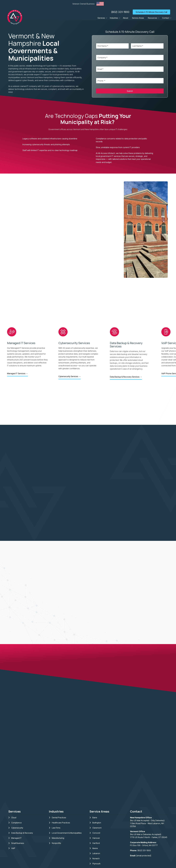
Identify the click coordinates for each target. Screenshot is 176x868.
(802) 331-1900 (120, 12)
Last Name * (136, 41)
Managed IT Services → (17, 373)
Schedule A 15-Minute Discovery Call (151, 12)
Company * (101, 52)
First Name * (101, 41)
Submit (130, 91)
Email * (99, 64)
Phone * (99, 75)
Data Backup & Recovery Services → (126, 377)
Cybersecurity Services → (70, 376)
